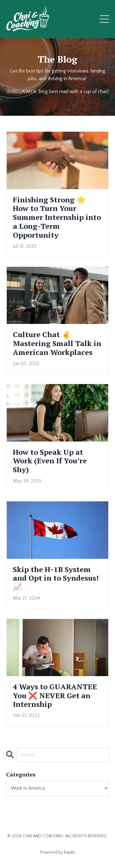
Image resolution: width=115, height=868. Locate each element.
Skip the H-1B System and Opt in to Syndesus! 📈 (56, 578)
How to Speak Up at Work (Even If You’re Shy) (50, 461)
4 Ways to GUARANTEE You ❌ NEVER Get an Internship (55, 695)
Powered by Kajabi (57, 852)
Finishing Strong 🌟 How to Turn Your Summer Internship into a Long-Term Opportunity (57, 217)
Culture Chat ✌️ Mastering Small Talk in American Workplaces (57, 343)
